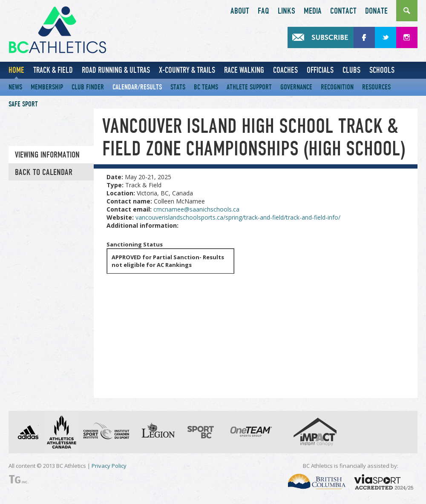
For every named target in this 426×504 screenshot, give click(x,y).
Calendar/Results (137, 87)
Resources (376, 87)
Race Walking (244, 70)
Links (286, 11)
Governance (296, 87)
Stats (178, 87)
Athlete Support (249, 87)
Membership (47, 87)
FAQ (263, 11)
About (240, 11)
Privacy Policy (109, 466)
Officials (320, 70)
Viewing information (47, 155)
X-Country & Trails (187, 70)
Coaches (285, 70)
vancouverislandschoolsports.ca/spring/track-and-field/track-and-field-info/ (238, 217)
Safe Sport (23, 104)
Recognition (337, 87)
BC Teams (206, 87)
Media (313, 11)
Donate (376, 11)
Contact (343, 11)
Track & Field (53, 70)
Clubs (351, 70)
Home (16, 70)
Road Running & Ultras (116, 70)
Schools (382, 70)
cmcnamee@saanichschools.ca (196, 209)
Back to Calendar (44, 172)
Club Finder (88, 87)
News (15, 87)
